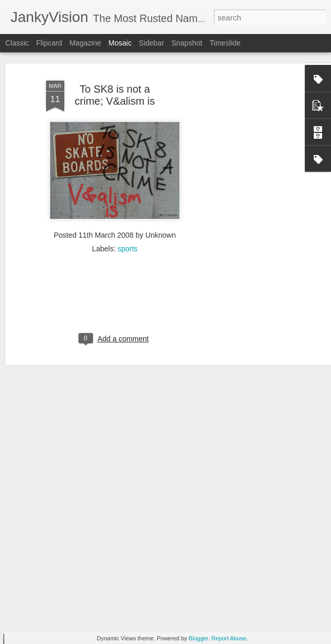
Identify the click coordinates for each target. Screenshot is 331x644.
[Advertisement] (241, 219)
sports (128, 228)
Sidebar (152, 43)
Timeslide (225, 43)
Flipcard (49, 43)
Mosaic (120, 43)
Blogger (198, 638)
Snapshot (187, 43)
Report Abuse (229, 638)
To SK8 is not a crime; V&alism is (115, 74)
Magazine (85, 43)
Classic (17, 43)
